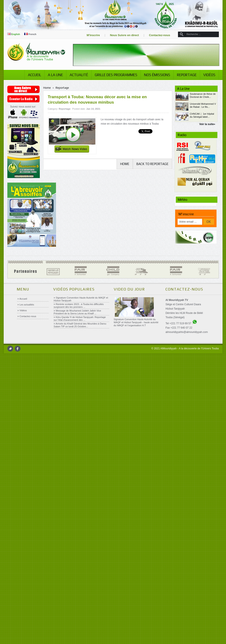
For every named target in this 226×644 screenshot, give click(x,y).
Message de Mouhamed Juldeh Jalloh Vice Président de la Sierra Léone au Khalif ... (78, 344)
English (17, 34)
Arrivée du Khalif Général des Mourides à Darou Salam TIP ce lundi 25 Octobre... (80, 357)
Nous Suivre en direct (121, 35)
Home (49, 107)
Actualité (75, 95)
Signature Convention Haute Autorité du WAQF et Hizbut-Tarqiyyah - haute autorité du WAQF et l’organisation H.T (136, 354)
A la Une (52, 95)
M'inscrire (90, 35)
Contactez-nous (156, 35)
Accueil (31, 95)
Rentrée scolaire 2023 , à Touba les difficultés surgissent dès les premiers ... (79, 337)
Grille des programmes (113, 95)
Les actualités (27, 336)
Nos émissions (154, 95)
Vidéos (206, 95)
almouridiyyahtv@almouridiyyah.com (187, 364)
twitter (14, 380)
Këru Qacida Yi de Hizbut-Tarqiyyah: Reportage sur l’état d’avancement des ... (80, 350)
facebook (21, 380)
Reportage (183, 95)
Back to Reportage (150, 184)
